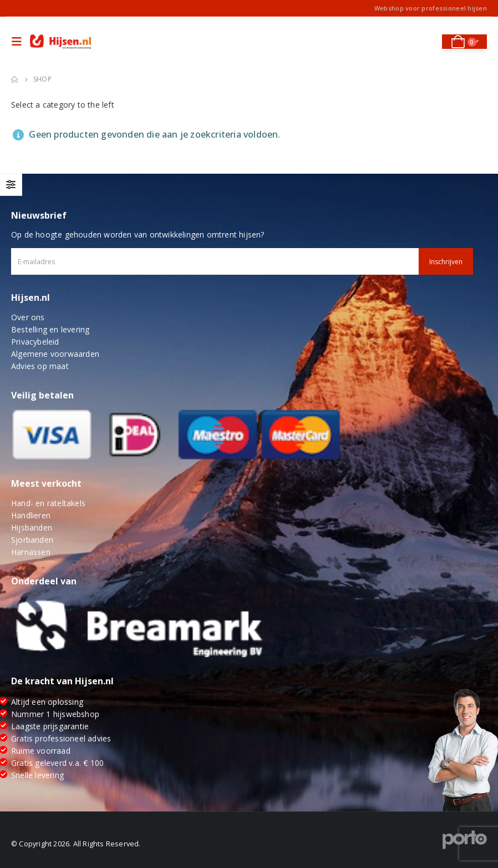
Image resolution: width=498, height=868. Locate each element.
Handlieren (31, 515)
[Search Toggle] (426, 42)
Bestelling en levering (50, 329)
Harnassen (31, 552)
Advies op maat (40, 366)
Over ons (28, 317)
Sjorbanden (32, 540)
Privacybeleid (35, 342)
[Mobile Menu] (19, 42)
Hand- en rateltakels (48, 503)
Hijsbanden (32, 528)
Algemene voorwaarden (55, 354)
